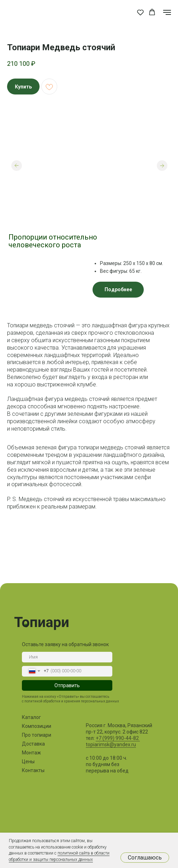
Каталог (31, 717)
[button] (140, 12)
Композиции (37, 726)
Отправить (67, 685)
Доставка (33, 744)
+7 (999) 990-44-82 (118, 738)
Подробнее (118, 289)
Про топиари (37, 735)
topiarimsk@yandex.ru (111, 745)
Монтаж (31, 753)
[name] (67, 657)
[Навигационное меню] (167, 12)
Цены (28, 761)
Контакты (33, 770)
